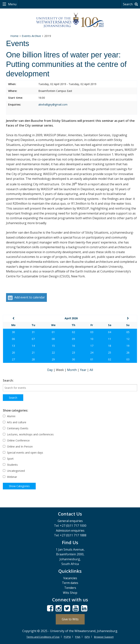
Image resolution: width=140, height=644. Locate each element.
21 (33, 353)
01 (53, 332)
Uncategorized (14, 471)
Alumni (9, 416)
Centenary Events (16, 428)
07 (33, 339)
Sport (8, 459)
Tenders (70, 588)
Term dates (70, 583)
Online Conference (16, 440)
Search (131, 4)
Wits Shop (70, 593)
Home (14, 36)
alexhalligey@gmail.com (53, 104)
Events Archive (31, 36)
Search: (8, 380)
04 (110, 332)
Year (84, 370)
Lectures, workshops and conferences (28, 434)
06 (13, 339)
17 (92, 346)
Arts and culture (15, 422)
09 (73, 339)
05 (128, 332)
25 (110, 353)
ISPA (87, 637)
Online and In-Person (18, 446)
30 (13, 332)
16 (73, 346)
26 (128, 353)
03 (92, 332)
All (91, 370)
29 (53, 359)
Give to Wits (70, 619)
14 (33, 346)
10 (92, 339)
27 (13, 359)
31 (33, 332)
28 (33, 359)
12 (128, 339)
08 (53, 339)
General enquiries (70, 521)
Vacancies (70, 578)
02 (73, 332)
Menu (12, 4)
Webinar (10, 477)
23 (73, 353)
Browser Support (104, 637)
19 (128, 346)
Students (10, 465)
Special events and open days (23, 453)
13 (13, 346)
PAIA (78, 637)
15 (53, 346)
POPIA (67, 637)
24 (92, 353)
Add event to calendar (26, 298)
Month (72, 370)
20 (13, 353)
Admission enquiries (70, 531)
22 (53, 353)
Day (50, 370)
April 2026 (71, 318)
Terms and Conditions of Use (43, 637)
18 (110, 346)
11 (110, 339)
